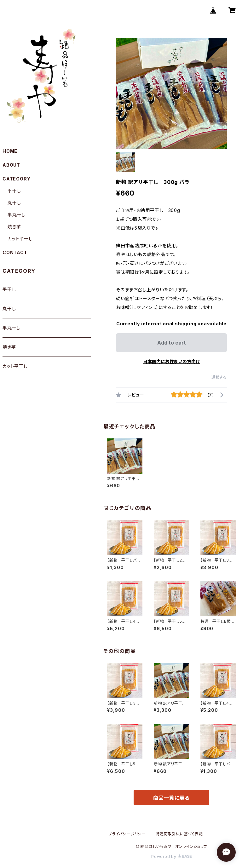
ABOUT (11, 165)
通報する (219, 377)
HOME (10, 151)
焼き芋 (14, 227)
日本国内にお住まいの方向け (171, 361)
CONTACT (15, 252)
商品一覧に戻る (171, 798)
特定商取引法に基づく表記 (179, 834)
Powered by (171, 857)
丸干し (14, 203)
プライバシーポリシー (127, 834)
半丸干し (17, 215)
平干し (14, 191)
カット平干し (20, 239)
